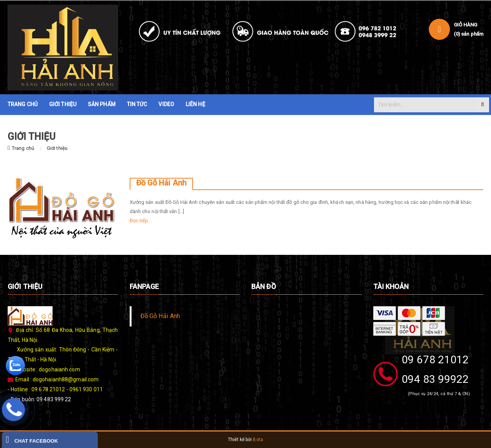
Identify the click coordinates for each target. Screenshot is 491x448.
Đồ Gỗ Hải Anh (161, 183)
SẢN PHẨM (102, 104)
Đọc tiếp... (141, 221)
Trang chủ (23, 148)
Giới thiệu (57, 148)
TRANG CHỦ (23, 104)
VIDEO (166, 104)
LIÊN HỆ (195, 104)
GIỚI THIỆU (63, 104)
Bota (258, 440)
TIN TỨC (137, 104)
